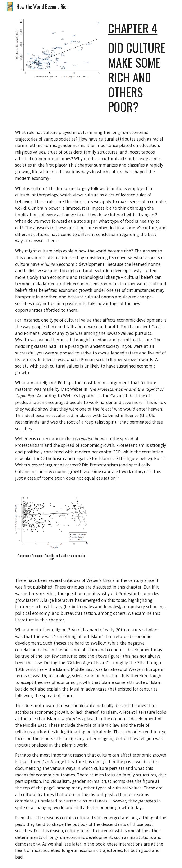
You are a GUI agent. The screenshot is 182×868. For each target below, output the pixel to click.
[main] (137, 67)
